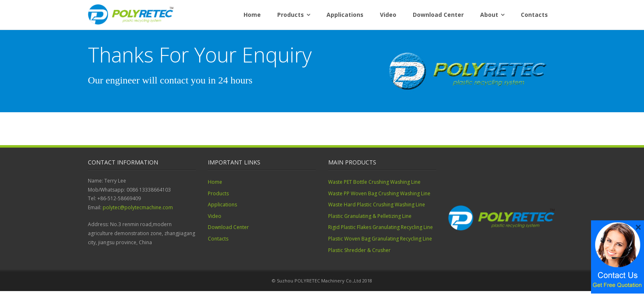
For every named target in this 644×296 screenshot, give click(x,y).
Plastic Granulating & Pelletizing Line (370, 216)
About (489, 15)
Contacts (534, 15)
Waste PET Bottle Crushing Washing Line (374, 182)
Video (388, 15)
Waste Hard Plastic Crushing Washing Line (377, 205)
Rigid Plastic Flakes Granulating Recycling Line (381, 227)
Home (252, 15)
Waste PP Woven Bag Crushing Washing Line (379, 193)
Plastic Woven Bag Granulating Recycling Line (380, 239)
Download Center (438, 15)
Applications (345, 15)
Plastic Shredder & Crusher (359, 250)
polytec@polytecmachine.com (138, 207)
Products (291, 15)
